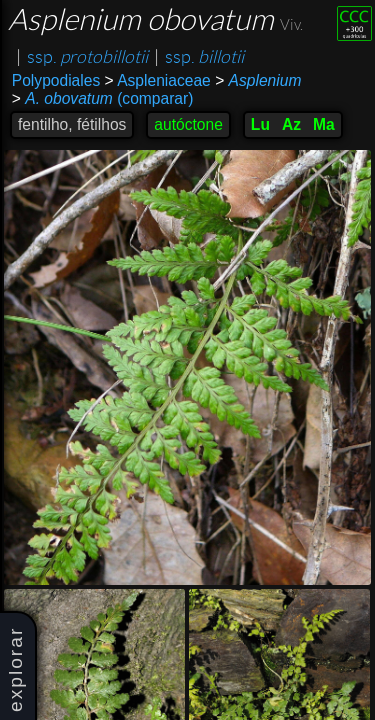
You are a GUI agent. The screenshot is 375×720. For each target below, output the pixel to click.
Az (291, 124)
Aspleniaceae (158, 80)
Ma (324, 124)
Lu (260, 124)
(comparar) (103, 99)
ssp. (87, 57)
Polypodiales (56, 80)
